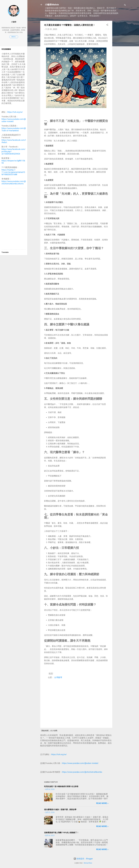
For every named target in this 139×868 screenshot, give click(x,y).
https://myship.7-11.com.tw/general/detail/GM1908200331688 (13, 172)
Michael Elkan (88, 863)
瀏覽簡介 (14, 37)
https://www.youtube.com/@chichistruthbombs (82, 772)
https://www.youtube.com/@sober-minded (80, 763)
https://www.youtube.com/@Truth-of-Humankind (14, 129)
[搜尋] (125, 5)
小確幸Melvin (52, 5)
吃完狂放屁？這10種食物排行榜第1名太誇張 (61, 786)
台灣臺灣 (58, 677)
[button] (107, 25)
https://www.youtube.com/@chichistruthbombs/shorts (14, 182)
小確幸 (14, 22)
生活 (51, 674)
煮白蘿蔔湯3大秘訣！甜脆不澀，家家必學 (60, 809)
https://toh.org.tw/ (59, 754)
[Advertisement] (120, 50)
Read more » (102, 803)
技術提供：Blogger (83, 859)
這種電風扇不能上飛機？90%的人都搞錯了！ (61, 833)
